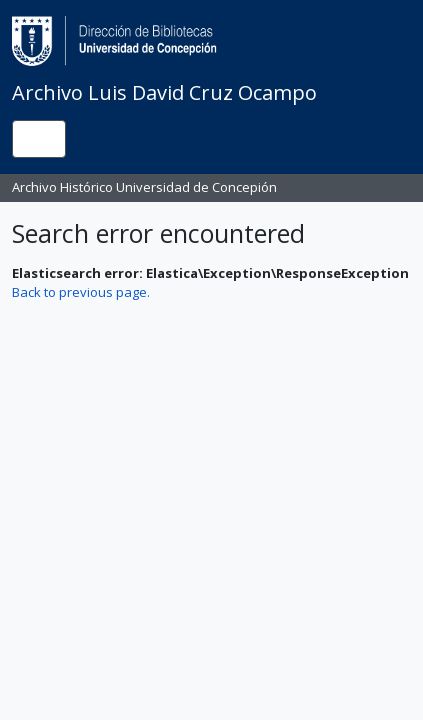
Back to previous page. (81, 292)
